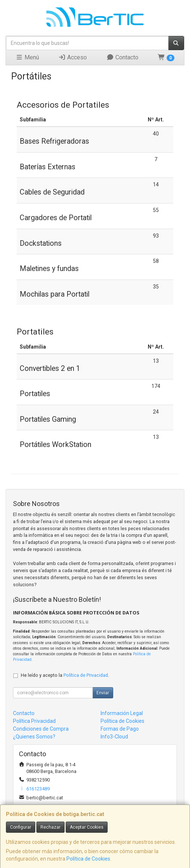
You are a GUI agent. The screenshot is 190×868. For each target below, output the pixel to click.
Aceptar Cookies (87, 827)
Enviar (103, 693)
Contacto (122, 57)
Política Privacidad (34, 721)
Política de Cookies (88, 859)
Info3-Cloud (114, 737)
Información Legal (122, 713)
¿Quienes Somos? (34, 737)
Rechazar (50, 827)
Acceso (73, 57)
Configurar (21, 827)
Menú (27, 57)
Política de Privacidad (86, 675)
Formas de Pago (120, 729)
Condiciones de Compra (41, 729)
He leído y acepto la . (65, 675)
